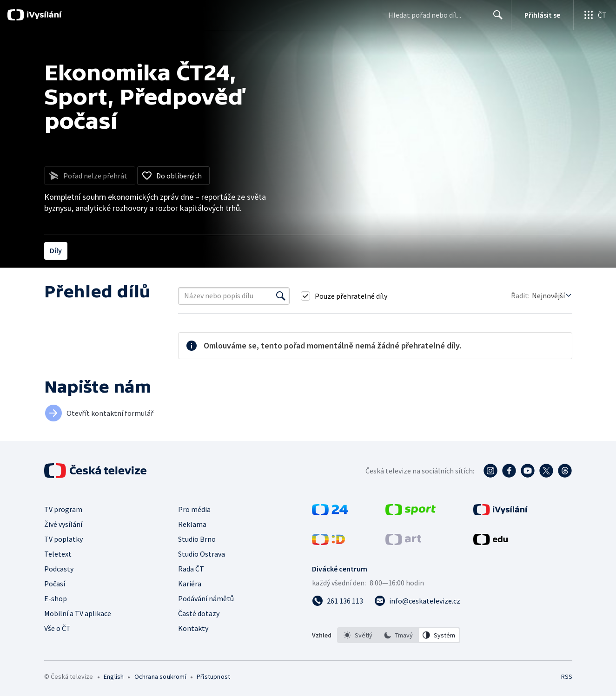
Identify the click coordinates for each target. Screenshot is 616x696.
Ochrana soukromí (160, 676)
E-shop (56, 598)
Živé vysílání (63, 524)
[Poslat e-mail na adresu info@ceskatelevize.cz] (417, 601)
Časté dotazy (199, 613)
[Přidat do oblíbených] (173, 176)
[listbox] (399, 635)
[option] (358, 635)
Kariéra (190, 584)
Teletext (58, 554)
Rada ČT (191, 569)
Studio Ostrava (202, 554)
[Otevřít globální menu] (595, 15)
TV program (63, 509)
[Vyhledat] (281, 296)
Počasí (55, 584)
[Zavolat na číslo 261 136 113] (338, 601)
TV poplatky (63, 539)
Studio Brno (197, 539)
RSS (567, 676)
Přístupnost (213, 676)
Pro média (194, 509)
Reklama (192, 524)
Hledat (495, 19)
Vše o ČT (57, 628)
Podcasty (59, 569)
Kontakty (193, 628)
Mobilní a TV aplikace (78, 613)
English (114, 676)
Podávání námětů (206, 598)
